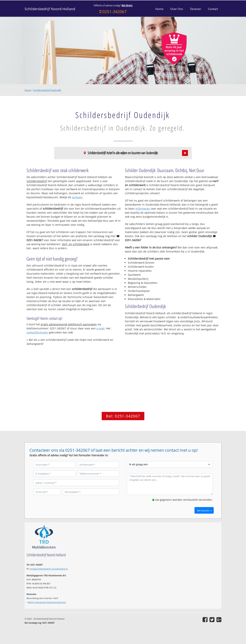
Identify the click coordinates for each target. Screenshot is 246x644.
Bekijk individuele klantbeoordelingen (47, 602)
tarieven (77, 197)
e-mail (101, 328)
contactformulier (37, 332)
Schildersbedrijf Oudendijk (47, 90)
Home (28, 90)
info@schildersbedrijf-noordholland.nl (49, 569)
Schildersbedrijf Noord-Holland (50, 9)
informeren (143, 209)
